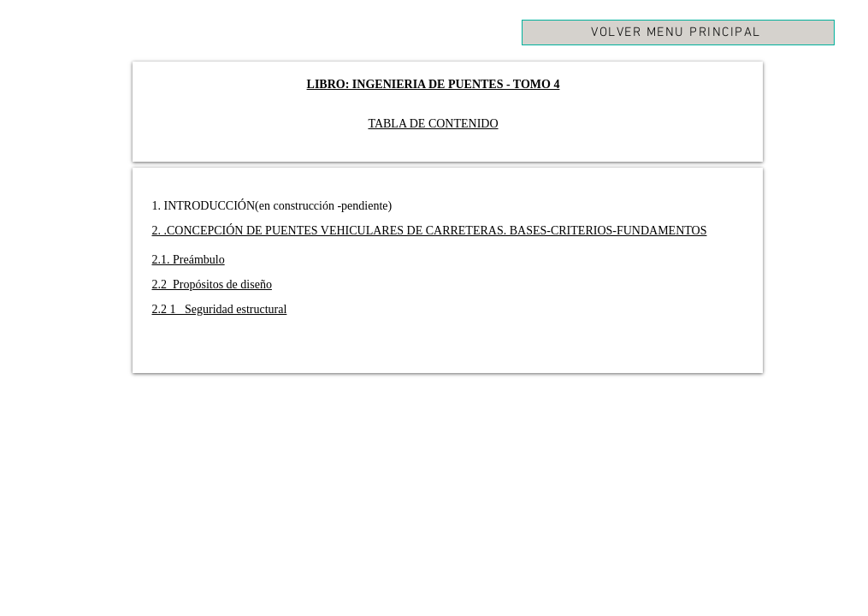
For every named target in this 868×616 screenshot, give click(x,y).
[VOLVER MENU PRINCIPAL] (678, 33)
